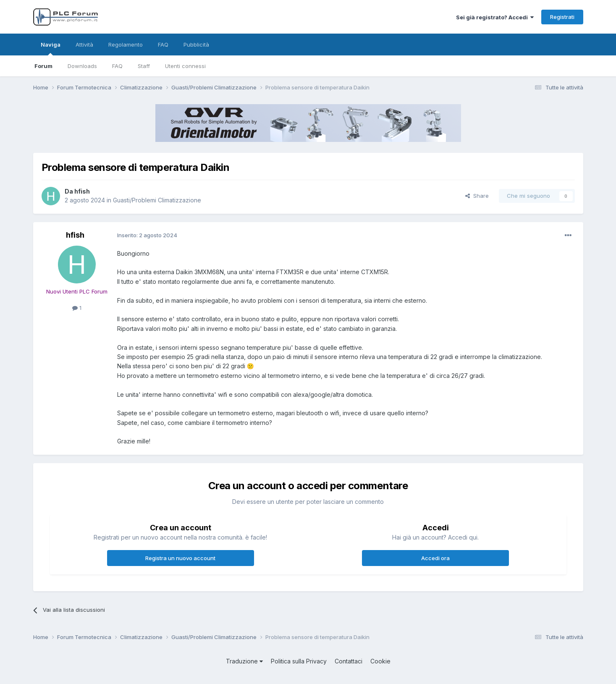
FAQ (117, 66)
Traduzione (244, 661)
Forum (43, 66)
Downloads (82, 66)
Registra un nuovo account (180, 558)
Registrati (562, 17)
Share (477, 196)
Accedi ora (435, 558)
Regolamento (126, 45)
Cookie (380, 661)
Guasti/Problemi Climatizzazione (157, 200)
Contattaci (349, 661)
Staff (144, 66)
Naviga (51, 48)
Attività (84, 45)
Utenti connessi (185, 66)
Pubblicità (196, 45)
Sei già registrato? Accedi (495, 17)
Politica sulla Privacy (299, 661)
